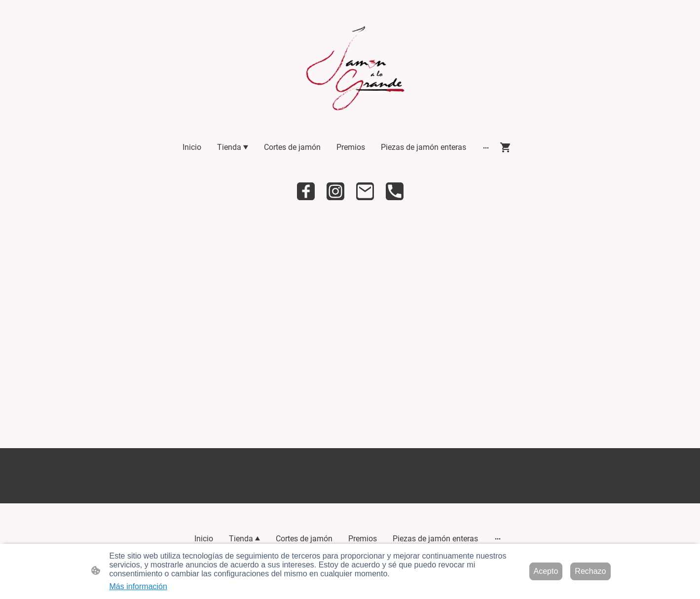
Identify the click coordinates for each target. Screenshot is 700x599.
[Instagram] (335, 191)
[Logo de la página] (350, 71)
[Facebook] (306, 191)
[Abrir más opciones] (486, 147)
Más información (138, 586)
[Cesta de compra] (508, 147)
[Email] (365, 191)
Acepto (546, 571)
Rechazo (590, 571)
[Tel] (395, 191)
